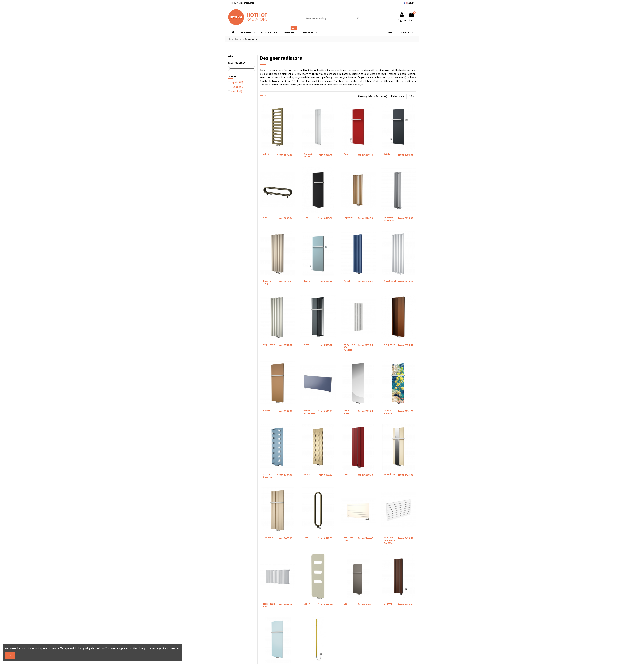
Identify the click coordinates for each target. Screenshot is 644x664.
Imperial (348, 218)
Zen (346, 474)
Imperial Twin (268, 282)
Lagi (346, 604)
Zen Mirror (390, 474)
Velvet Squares (268, 476)
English (410, 3)
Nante (307, 281)
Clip (265, 218)
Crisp (346, 154)
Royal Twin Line (269, 605)
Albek (266, 154)
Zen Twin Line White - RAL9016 (390, 540)
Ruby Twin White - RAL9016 (349, 347)
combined (238, 87)
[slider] (229, 69)
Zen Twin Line (348, 539)
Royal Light (390, 281)
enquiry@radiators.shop (243, 3)
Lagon (307, 604)
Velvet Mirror (347, 412)
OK (10, 655)
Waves (307, 474)
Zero (306, 538)
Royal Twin (269, 344)
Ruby (306, 344)
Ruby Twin (389, 344)
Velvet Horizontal (309, 412)
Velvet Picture (388, 412)
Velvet (267, 411)
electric (237, 91)
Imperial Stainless (389, 219)
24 (412, 96)
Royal (347, 281)
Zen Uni (388, 604)
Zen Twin (268, 538)
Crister (388, 154)
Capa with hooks (309, 155)
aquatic (237, 82)
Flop (306, 218)
